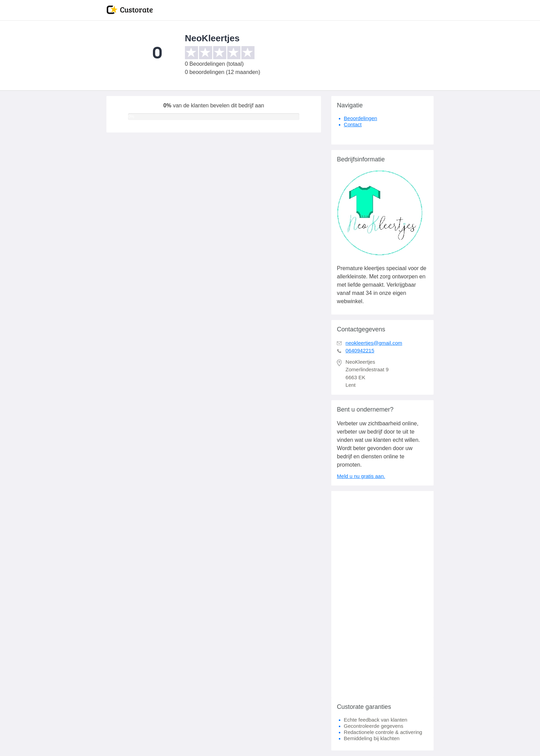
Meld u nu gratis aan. (361, 476)
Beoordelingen (360, 118)
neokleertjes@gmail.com (374, 343)
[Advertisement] (382, 594)
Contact (353, 124)
